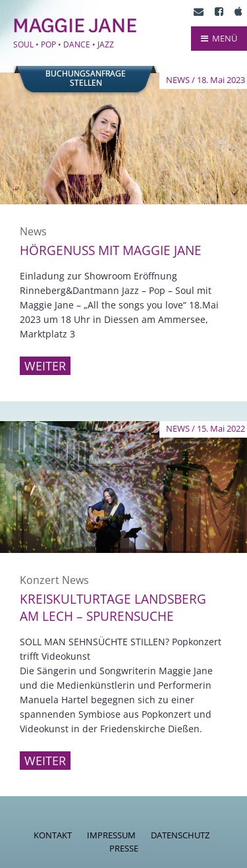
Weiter (45, 366)
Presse (124, 848)
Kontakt (53, 835)
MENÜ (219, 38)
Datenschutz (180, 835)
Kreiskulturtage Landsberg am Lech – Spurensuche (113, 608)
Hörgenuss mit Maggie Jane (111, 250)
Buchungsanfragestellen (86, 78)
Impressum (111, 835)
